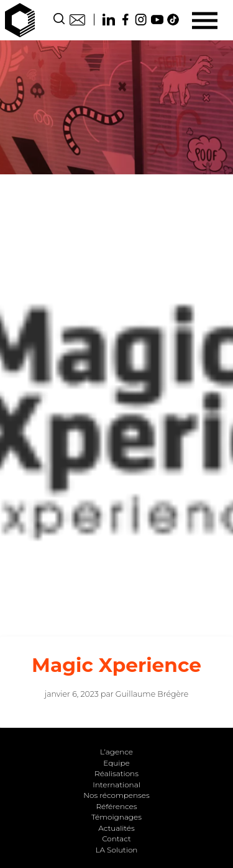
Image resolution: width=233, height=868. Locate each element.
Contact (77, 20)
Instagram (141, 20)
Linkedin (109, 20)
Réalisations (116, 773)
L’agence (116, 752)
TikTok (173, 20)
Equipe (116, 763)
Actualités (116, 828)
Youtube (157, 20)
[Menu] (205, 20)
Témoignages (116, 817)
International (116, 785)
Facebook (125, 20)
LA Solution (117, 850)
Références (116, 806)
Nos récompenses (116, 795)
